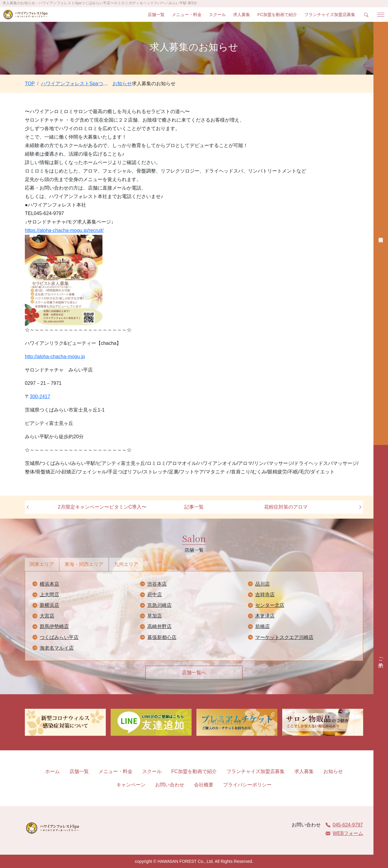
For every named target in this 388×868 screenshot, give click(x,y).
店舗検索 (381, 233)
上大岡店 (49, 595)
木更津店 (265, 616)
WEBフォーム (344, 833)
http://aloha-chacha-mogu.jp (55, 357)
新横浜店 (49, 605)
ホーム (52, 771)
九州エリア (126, 564)
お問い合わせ (170, 785)
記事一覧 (194, 507)
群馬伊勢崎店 (54, 626)
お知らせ (333, 771)
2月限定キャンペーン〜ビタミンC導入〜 (102, 507)
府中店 (155, 595)
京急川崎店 (159, 605)
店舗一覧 (156, 15)
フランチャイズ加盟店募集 (330, 15)
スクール (217, 15)
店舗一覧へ (194, 673)
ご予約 (381, 657)
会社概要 (204, 785)
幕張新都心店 (162, 637)
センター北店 (270, 605)
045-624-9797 (344, 825)
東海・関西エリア (84, 564)
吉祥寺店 (265, 595)
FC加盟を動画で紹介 (277, 15)
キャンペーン (131, 785)
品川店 (263, 584)
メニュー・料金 (187, 15)
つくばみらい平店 (59, 637)
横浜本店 (49, 584)
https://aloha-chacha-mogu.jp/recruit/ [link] (64, 230)
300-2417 (40, 397)
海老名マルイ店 (57, 648)
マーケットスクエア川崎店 (284, 637)
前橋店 (263, 626)
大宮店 (47, 616)
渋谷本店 (157, 584)
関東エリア (42, 564)
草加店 (155, 616)
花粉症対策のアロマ (286, 507)
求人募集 (242, 15)
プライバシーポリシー (247, 785)
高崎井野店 (159, 626)
